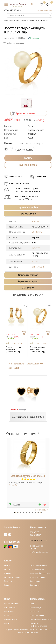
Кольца (7, 565)
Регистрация (35, 612)
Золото (35, 221)
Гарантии (8, 615)
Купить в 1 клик (28, 165)
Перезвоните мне (44, 10)
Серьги (7, 569)
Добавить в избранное (14, 43)
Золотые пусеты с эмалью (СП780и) (28, 417)
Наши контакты (10, 608)
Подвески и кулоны (12, 577)
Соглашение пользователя (41, 619)
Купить (28, 158)
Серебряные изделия (39, 565)
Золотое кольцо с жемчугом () (38, 349)
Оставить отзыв (16, 343)
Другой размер (25, 150)
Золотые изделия (37, 569)
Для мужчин (35, 585)
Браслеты (8, 581)
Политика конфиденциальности (39, 625)
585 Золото (37, 232)
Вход (32, 604)
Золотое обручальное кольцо (28, 476)
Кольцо (35, 261)
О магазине (9, 612)
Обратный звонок (37, 615)
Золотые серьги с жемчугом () (14, 349)
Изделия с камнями (38, 577)
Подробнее (14, 485)
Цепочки (8, 573)
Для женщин (38, 267)
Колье (7, 585)
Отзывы (7, 623)
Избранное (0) (36, 608)
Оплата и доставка (12, 604)
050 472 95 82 (36, 532)
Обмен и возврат (11, 619)
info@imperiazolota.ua (39, 552)
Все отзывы (42, 510)
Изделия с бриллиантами (40, 573)
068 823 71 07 (36, 535)
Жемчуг (36, 248)
